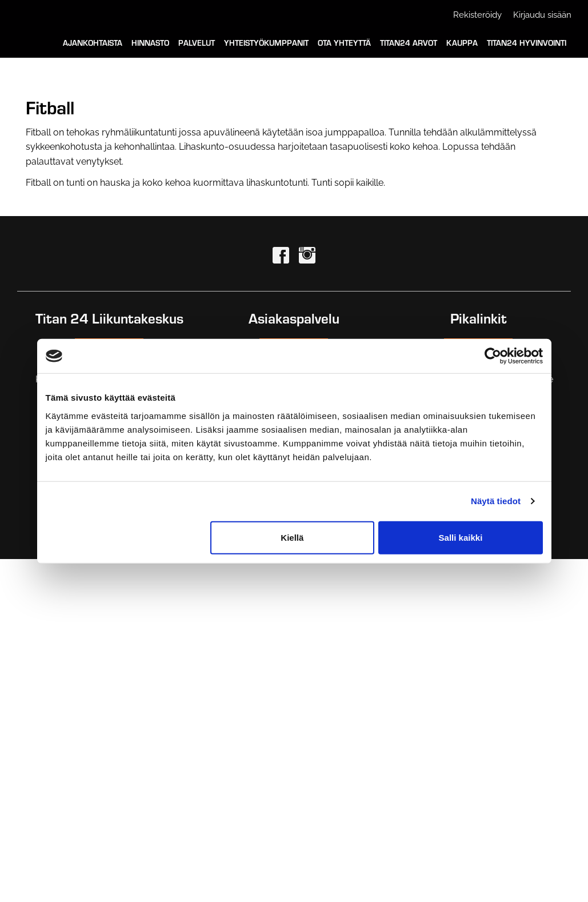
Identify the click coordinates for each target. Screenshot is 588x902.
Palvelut (197, 43)
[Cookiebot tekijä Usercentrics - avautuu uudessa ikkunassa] (493, 356)
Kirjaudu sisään (542, 15)
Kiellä (292, 537)
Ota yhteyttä (344, 43)
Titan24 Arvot (409, 43)
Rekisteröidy (477, 15)
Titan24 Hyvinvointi (527, 43)
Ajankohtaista (93, 43)
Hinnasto (150, 43)
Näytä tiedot (496, 501)
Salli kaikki (461, 537)
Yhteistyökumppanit (266, 43)
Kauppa (462, 43)
